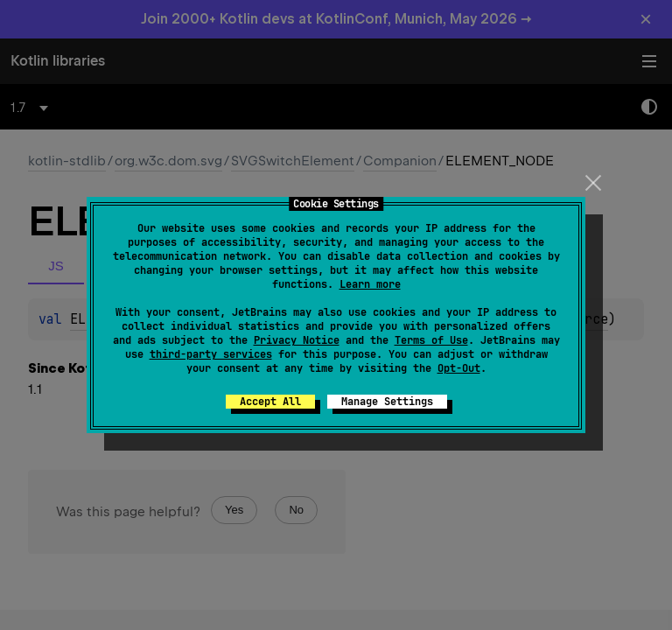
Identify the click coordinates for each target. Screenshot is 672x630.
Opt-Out (459, 368)
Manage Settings (387, 402)
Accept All (270, 402)
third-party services (211, 354)
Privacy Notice (297, 340)
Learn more (370, 284)
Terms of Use (431, 340)
